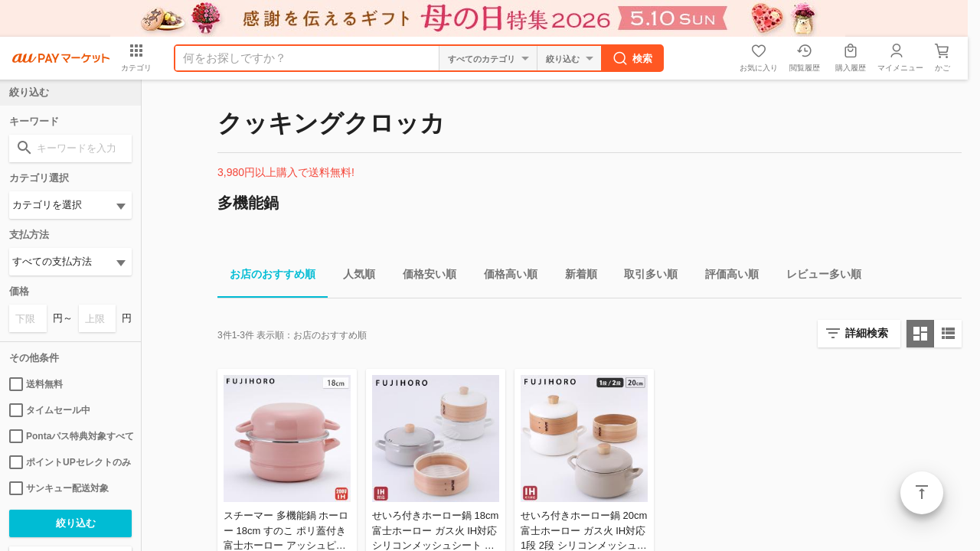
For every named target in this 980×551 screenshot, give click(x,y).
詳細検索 (867, 333)
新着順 (575, 277)
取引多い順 (645, 277)
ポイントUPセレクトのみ (70, 462)
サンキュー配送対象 (59, 488)
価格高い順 (505, 277)
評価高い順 (726, 277)
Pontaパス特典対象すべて (70, 436)
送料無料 (36, 384)
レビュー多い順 (818, 277)
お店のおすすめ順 (266, 277)
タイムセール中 (50, 410)
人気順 (353, 277)
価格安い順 (423, 277)
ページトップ (922, 493)
